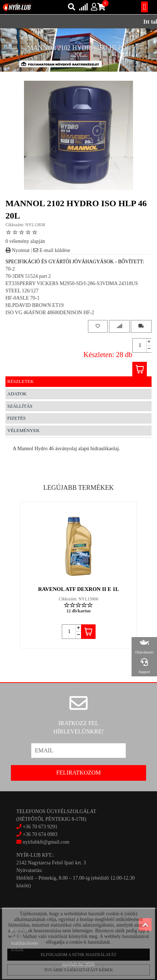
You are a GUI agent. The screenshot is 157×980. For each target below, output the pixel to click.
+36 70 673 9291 (40, 827)
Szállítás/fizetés (25, 943)
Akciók (17, 937)
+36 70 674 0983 (40, 834)
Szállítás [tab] (20, 406)
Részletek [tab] (21, 381)
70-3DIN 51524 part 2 (28, 276)
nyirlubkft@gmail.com (43, 842)
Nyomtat (18, 250)
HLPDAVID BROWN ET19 (35, 305)
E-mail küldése (52, 250)
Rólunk (17, 950)
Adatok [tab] (17, 394)
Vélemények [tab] (23, 430)
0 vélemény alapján (25, 241)
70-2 (10, 269)
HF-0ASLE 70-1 (23, 298)
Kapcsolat (20, 930)
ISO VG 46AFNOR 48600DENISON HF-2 (50, 313)
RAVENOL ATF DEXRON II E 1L (79, 589)
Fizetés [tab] (17, 418)
